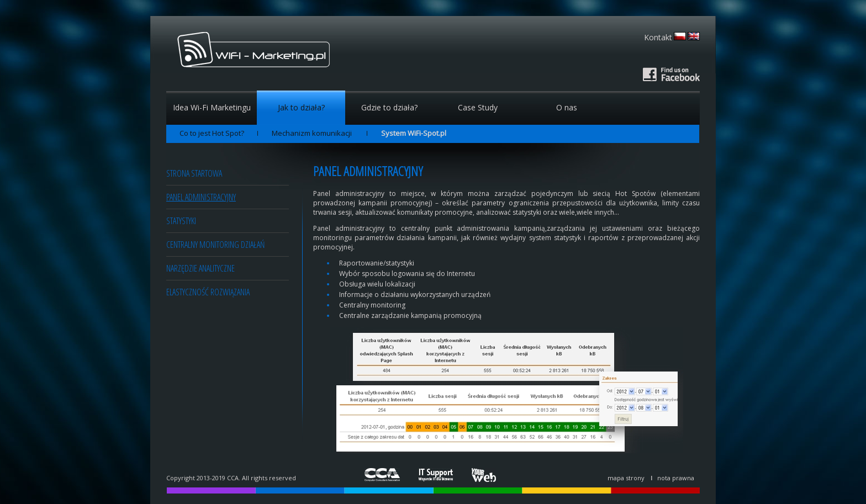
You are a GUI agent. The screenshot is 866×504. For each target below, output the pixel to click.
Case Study (478, 107)
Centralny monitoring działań (216, 245)
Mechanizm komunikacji (313, 133)
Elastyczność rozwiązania (208, 292)
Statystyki (181, 221)
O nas (567, 107)
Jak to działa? (301, 107)
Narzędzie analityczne (200, 268)
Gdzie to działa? (389, 107)
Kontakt (658, 37)
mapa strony (626, 478)
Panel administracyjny (201, 197)
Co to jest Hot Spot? (212, 133)
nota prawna (676, 478)
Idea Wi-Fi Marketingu (212, 107)
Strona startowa (194, 173)
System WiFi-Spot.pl (414, 133)
